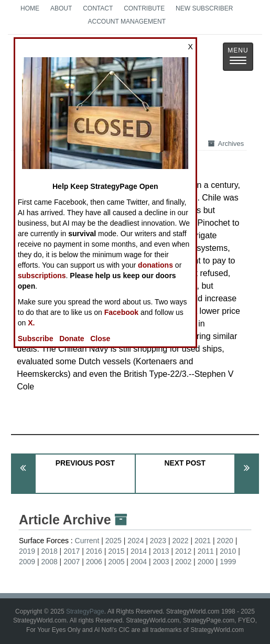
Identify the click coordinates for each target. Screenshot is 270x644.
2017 (72, 551)
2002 (183, 562)
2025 (114, 541)
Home (30, 8)
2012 (183, 551)
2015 (116, 551)
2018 (50, 551)
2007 (72, 562)
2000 (206, 562)
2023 (158, 541)
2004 (139, 562)
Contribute (144, 8)
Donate (72, 339)
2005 (116, 562)
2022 (180, 541)
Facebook (121, 312)
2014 (139, 551)
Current (87, 541)
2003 (161, 562)
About (61, 8)
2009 (27, 562)
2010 (228, 551)
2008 (50, 562)
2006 (94, 562)
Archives (226, 144)
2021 (203, 541)
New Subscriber (204, 8)
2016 (94, 551)
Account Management (127, 22)
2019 (27, 551)
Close (100, 339)
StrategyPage (85, 611)
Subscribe (36, 339)
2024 (136, 541)
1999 (228, 562)
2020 (225, 541)
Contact (98, 8)
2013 (161, 551)
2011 (206, 551)
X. (31, 323)
